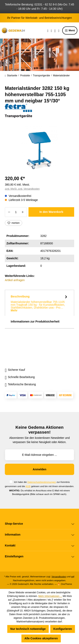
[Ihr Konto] (55, 30)
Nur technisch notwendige (28, 629)
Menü (70, 30)
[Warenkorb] (59, 30)
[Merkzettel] (51, 30)
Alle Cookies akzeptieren (41, 638)
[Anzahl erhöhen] (23, 212)
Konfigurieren (63, 629)
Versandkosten (59, 577)
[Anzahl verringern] (9, 212)
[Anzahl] (16, 212)
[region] (39, 149)
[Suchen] (48, 30)
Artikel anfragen (15, 280)
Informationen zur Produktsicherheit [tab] (35, 321)
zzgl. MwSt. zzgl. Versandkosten (22, 189)
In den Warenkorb (51, 212)
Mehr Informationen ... (50, 596)
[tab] (39, 303)
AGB (28, 486)
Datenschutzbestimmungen (42, 482)
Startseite (11, 76)
